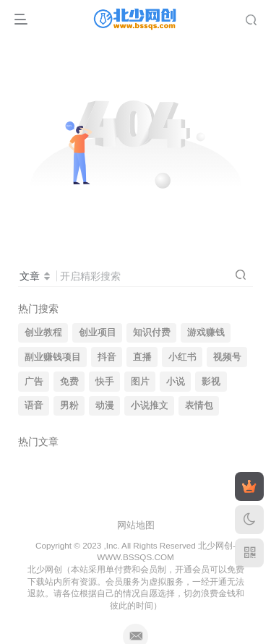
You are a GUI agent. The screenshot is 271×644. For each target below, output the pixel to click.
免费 (69, 382)
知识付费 (152, 332)
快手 (105, 382)
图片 (140, 382)
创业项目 (98, 332)
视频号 (227, 357)
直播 (142, 357)
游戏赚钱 (206, 332)
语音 (34, 405)
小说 (176, 382)
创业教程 (43, 332)
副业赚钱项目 (53, 357)
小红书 (182, 357)
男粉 (69, 405)
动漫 (105, 405)
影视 (211, 382)
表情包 (199, 405)
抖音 (107, 357)
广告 (34, 382)
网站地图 (136, 525)
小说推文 (150, 405)
